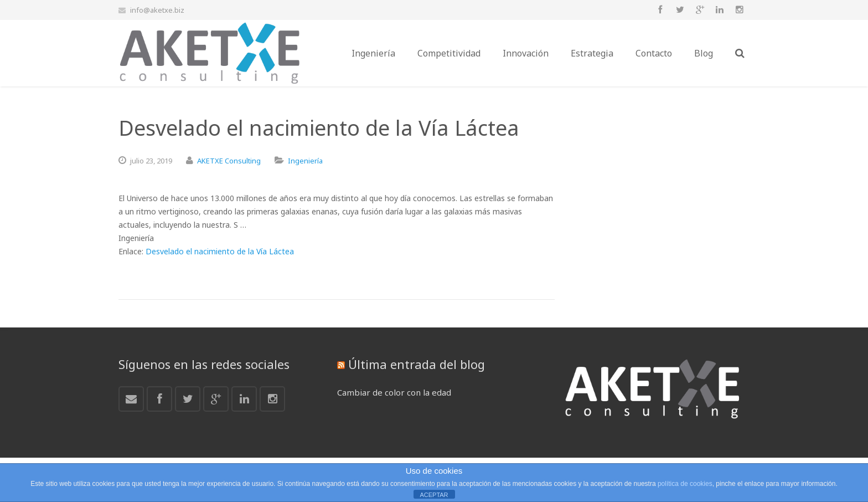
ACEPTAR (434, 495)
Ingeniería (305, 161)
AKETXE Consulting (229, 161)
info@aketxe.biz (157, 10)
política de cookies (685, 484)
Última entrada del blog (417, 364)
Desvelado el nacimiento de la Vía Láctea (220, 251)
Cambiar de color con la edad (394, 392)
